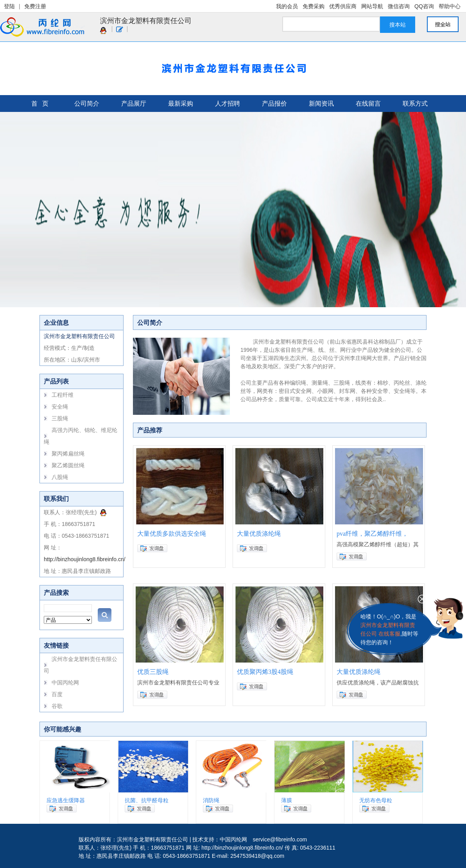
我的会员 (287, 6)
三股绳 (60, 418)
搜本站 (398, 25)
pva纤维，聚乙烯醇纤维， (372, 534)
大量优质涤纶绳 (259, 534)
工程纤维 (63, 395)
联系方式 (415, 104)
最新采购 (181, 104)
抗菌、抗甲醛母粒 (147, 800)
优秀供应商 (343, 6)
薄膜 (287, 800)
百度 (57, 694)
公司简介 (87, 104)
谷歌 (57, 706)
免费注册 (35, 6)
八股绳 (60, 477)
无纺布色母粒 (376, 800)
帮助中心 (450, 6)
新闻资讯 (321, 104)
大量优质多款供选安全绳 (172, 534)
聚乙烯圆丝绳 (68, 465)
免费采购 (314, 6)
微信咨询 (399, 6)
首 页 (40, 104)
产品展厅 (134, 104)
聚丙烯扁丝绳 (68, 454)
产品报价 (274, 104)
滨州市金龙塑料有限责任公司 (146, 21)
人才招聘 (228, 104)
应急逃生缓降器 (66, 800)
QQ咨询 (424, 6)
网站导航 (372, 6)
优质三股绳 (153, 672)
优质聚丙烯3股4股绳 (265, 672)
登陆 (9, 6)
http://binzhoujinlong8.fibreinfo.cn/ (85, 559)
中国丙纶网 (65, 683)
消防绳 (211, 800)
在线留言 (368, 104)
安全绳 (60, 407)
